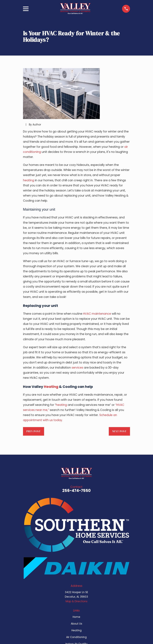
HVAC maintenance (97, 314)
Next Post (119, 431)
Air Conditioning (76, 637)
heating (29, 180)
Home (76, 617)
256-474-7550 (76, 491)
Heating (51, 387)
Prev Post (34, 431)
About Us (76, 624)
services (77, 368)
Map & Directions (76, 601)
